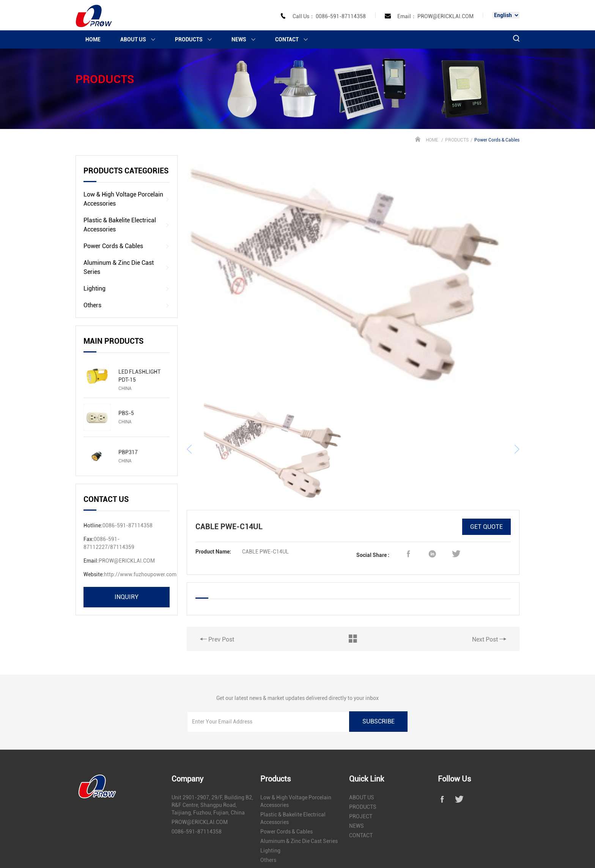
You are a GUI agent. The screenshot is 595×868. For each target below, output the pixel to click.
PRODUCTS (197, 39)
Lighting (127, 289)
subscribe (379, 686)
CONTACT (295, 39)
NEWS (247, 39)
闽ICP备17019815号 (348, 845)
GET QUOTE (486, 471)
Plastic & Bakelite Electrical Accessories (127, 225)
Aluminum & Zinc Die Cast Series (127, 267)
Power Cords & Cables (127, 246)
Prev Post (217, 583)
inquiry (127, 597)
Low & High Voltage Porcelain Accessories (127, 199)
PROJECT (361, 781)
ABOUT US (141, 39)
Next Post (489, 583)
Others (127, 305)
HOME (93, 39)
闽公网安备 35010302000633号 (410, 845)
